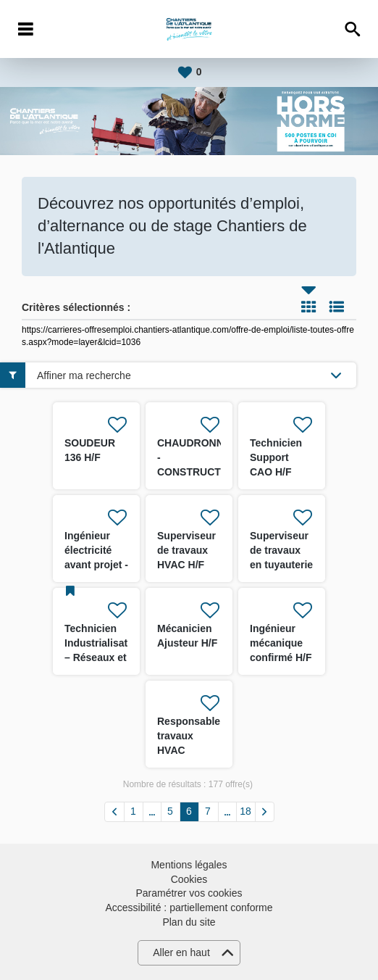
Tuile (308, 307)
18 (245, 811)
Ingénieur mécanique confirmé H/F (281, 643)
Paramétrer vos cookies (189, 893)
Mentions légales (189, 865)
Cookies (189, 879)
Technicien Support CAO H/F (276, 457)
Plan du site (189, 922)
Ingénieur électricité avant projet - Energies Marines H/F (96, 565)
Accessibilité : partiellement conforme (189, 908)
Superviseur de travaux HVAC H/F (186, 550)
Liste (337, 307)
